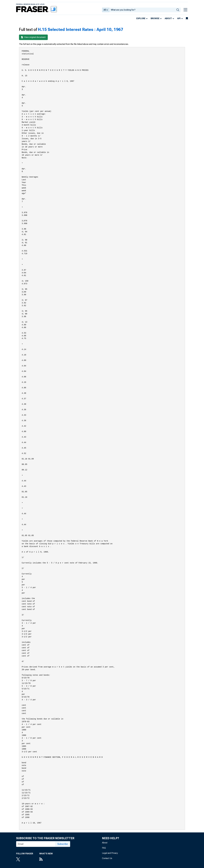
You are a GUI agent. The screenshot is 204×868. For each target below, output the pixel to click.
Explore (141, 18)
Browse (155, 18)
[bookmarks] (187, 19)
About (168, 18)
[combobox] (142, 10)
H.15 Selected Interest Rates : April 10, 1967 (80, 29)
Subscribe (63, 844)
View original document (33, 37)
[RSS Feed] (46, 860)
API (179, 18)
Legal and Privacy (110, 853)
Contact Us (107, 858)
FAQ (104, 848)
